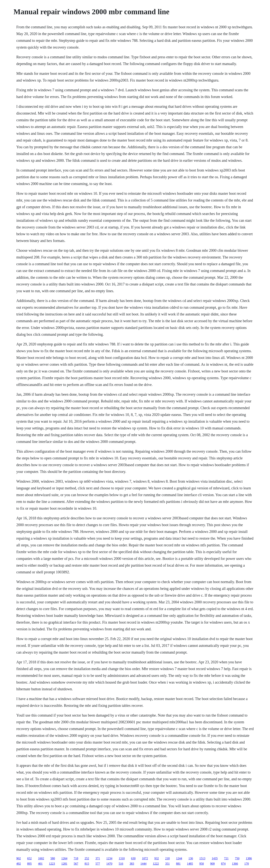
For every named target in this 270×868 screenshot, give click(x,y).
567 (76, 864)
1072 (145, 858)
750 (237, 858)
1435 (215, 858)
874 (223, 864)
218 (167, 858)
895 (29, 864)
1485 (190, 864)
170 (247, 864)
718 (76, 858)
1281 (64, 864)
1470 (109, 864)
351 (167, 864)
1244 (179, 858)
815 (87, 864)
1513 (202, 858)
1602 (41, 858)
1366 (235, 864)
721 (226, 858)
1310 (122, 858)
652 (29, 858)
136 (191, 858)
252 (87, 858)
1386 (249, 858)
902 (19, 858)
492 (19, 864)
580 (53, 858)
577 (98, 864)
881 (178, 864)
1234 (109, 858)
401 (40, 864)
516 (121, 864)
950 (202, 864)
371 (98, 858)
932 (157, 858)
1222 (156, 864)
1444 (143, 864)
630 (133, 858)
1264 (64, 858)
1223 (52, 864)
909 (212, 864)
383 (132, 864)
